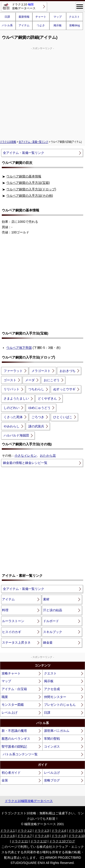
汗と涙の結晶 (53, 610)
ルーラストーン (13, 621)
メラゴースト (41, 371)
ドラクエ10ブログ (62, 841)
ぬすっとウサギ (64, 389)
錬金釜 (48, 643)
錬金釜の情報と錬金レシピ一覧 (25, 463)
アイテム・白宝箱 (14, 689)
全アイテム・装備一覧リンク (34, 142)
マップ (58, 17)
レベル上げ (10, 713)
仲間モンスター (55, 697)
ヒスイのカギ (12, 632)
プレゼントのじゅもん (60, 705)
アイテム (24, 25)
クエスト (74, 17)
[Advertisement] (42, 93)
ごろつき (38, 417)
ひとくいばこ (63, 417)
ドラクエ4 (59, 831)
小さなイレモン (26, 456)
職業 (5, 697)
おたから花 (48, 456)
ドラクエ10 (77, 836)
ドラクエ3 (42, 831)
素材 (46, 599)
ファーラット (13, 371)
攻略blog (74, 25)
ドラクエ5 (76, 831)
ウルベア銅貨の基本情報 (24, 176)
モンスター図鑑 (13, 705)
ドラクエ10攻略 (8, 142)
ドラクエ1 (7, 831)
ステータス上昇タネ (16, 643)
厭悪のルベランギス (16, 739)
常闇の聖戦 (52, 739)
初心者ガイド (11, 773)
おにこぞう (52, 380)
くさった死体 (13, 417)
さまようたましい (16, 398)
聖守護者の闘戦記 (14, 747)
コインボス (52, 747)
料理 (5, 610)
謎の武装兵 (36, 426)
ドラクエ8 (42, 836)
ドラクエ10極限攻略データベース (29, 801)
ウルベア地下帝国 (19, 348)
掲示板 (58, 25)
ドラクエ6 (7, 836)
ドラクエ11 (20, 841)
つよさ (41, 25)
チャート (41, 17)
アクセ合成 (52, 689)
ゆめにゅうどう (39, 408)
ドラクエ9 (59, 836)
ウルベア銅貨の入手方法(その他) (30, 196)
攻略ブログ (52, 780)
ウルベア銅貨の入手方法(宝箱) (28, 183)
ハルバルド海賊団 (16, 435)
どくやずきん (47, 398)
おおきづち (68, 371)
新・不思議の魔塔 (14, 731)
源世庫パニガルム (57, 731)
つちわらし (36, 389)
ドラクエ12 (39, 841)
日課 (47, 713)
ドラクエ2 (25, 831)
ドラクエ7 (24, 836)
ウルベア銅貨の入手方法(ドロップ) (31, 189)
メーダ (30, 380)
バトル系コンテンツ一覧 (20, 754)
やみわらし (12, 426)
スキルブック (53, 632)
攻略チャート (11, 673)
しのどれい (12, 408)
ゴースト (10, 380)
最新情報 (24, 17)
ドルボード (51, 621)
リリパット (12, 389)
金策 (5, 780)
